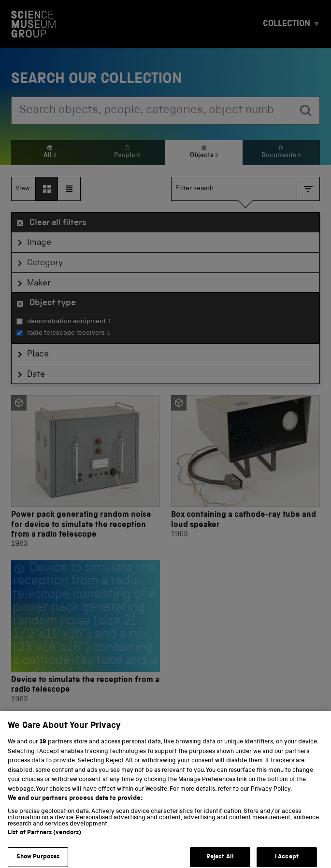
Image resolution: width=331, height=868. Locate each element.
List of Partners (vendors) (44, 840)
